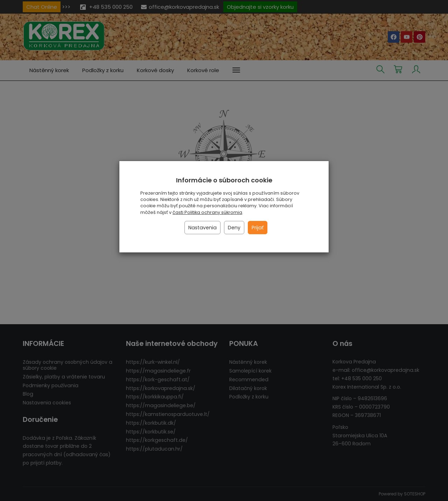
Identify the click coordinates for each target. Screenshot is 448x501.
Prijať (258, 228)
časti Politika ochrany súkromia (207, 212)
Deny (234, 228)
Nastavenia (202, 228)
